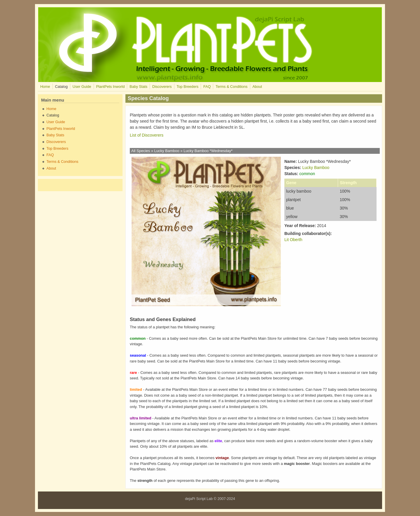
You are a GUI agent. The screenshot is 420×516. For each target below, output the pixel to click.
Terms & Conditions (231, 87)
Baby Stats (138, 87)
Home (45, 87)
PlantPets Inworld (110, 87)
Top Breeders (187, 87)
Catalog (61, 87)
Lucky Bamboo (167, 151)
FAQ (207, 87)
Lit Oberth (293, 240)
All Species (141, 151)
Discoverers (162, 87)
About (257, 87)
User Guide (82, 87)
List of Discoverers (147, 135)
